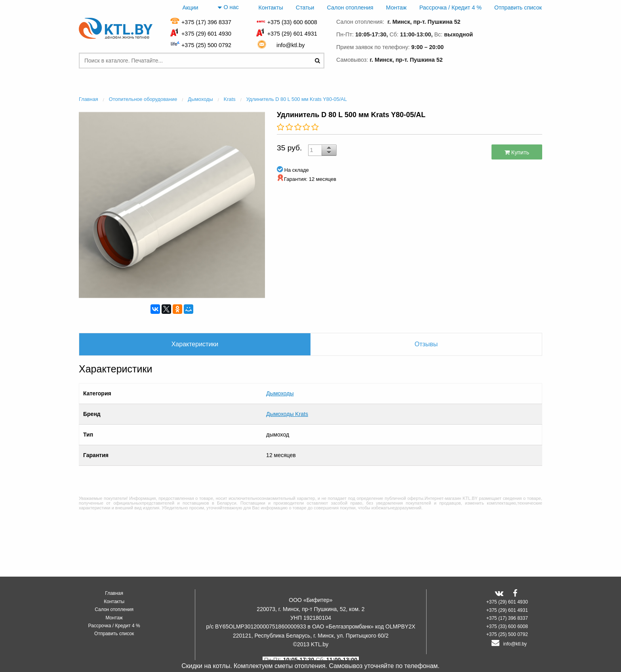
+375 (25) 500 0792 (206, 45)
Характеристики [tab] (195, 344)
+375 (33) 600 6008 (292, 22)
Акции (190, 8)
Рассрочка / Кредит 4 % (451, 8)
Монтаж (396, 8)
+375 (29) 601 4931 (292, 34)
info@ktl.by (292, 45)
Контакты (271, 8)
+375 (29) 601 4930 (206, 34)
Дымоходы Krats (287, 402)
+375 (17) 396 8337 (206, 22)
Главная (114, 593)
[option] (172, 204)
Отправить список (518, 8)
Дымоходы (280, 389)
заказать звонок (509, 58)
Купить (517, 152)
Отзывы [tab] (426, 344)
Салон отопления (350, 8)
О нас (228, 8)
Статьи (305, 8)
